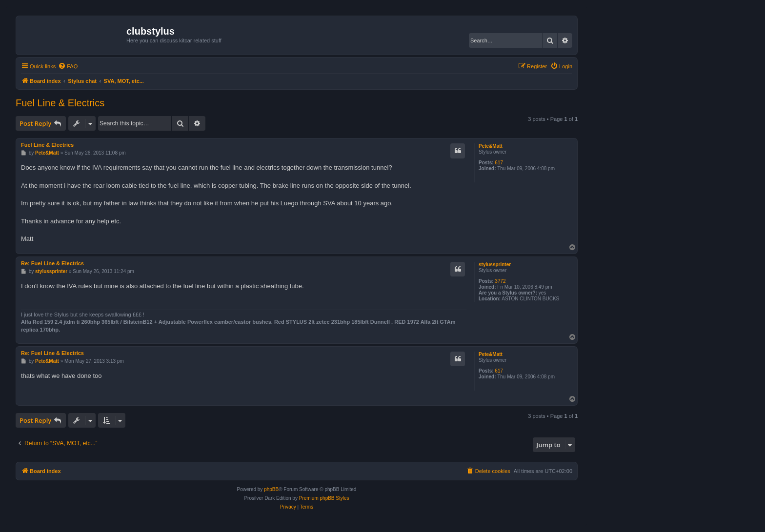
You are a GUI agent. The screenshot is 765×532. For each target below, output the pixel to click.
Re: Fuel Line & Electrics (52, 263)
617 (499, 163)
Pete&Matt (491, 146)
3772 (500, 281)
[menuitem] (68, 66)
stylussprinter (495, 265)
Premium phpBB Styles (324, 498)
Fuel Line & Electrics (60, 103)
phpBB (271, 489)
